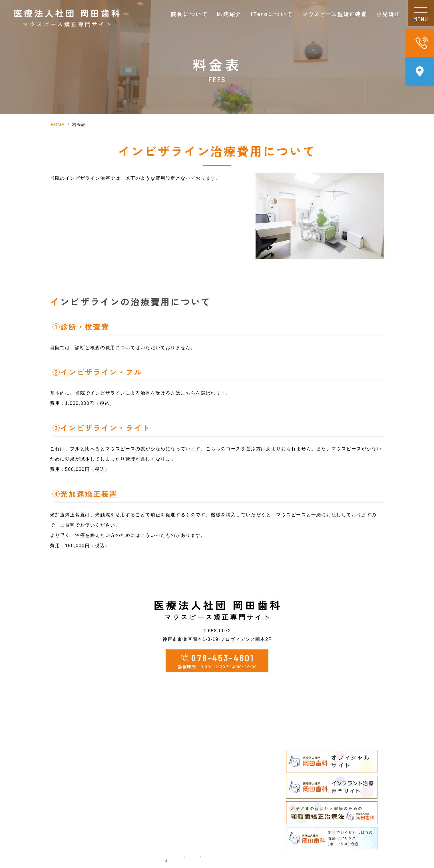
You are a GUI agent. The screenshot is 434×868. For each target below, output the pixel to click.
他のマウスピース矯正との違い (225, 765)
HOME (58, 125)
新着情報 (115, 808)
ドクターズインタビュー (132, 765)
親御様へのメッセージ (216, 841)
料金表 (298, 732)
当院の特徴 (117, 776)
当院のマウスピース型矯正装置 (225, 754)
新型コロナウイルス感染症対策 (139, 797)
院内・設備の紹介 (124, 786)
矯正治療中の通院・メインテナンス (230, 797)
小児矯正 (202, 808)
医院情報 (115, 743)
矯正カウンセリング (213, 732)
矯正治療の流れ (209, 786)
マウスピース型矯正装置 (218, 743)
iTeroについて (272, 14)
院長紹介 (115, 754)
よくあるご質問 (307, 743)
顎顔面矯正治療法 (211, 830)
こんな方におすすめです (218, 776)
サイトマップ (120, 830)
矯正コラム (117, 819)
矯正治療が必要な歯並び (218, 819)
